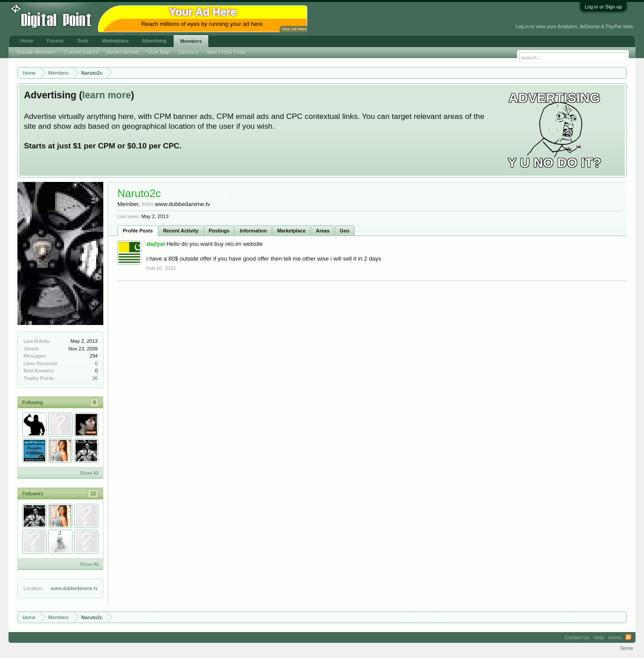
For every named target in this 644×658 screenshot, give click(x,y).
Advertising (154, 41)
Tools (83, 41)
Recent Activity (181, 231)
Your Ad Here (294, 29)
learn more (107, 95)
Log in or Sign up (603, 7)
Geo (345, 231)
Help (599, 637)
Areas (323, 231)
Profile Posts (138, 231)
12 (93, 493)
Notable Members (36, 52)
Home (27, 41)
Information (253, 231)
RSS (628, 637)
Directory (189, 52)
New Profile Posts (227, 52)
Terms (627, 648)
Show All (89, 473)
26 (95, 378)
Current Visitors (81, 52)
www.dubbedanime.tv (74, 588)
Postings (219, 231)
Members (191, 41)
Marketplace (292, 231)
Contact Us (577, 637)
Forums (55, 41)
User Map (159, 52)
